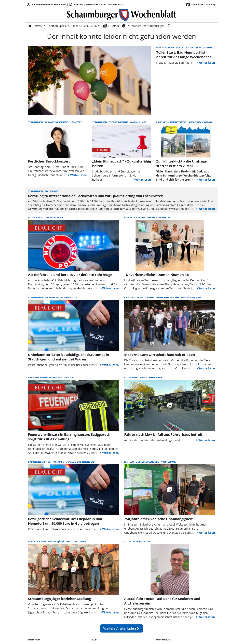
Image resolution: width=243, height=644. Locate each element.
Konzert (77, 122)
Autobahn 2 (48, 218)
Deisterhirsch (149, 218)
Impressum (92, 5)
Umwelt (68, 377)
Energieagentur (119, 122)
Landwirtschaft (191, 297)
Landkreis (163, 122)
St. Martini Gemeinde (57, 122)
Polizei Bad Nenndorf (82, 462)
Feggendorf (132, 218)
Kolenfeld (131, 377)
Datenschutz (115, 5)
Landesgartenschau (189, 48)
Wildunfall (82, 542)
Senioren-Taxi (143, 542)
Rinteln (129, 462)
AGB (103, 5)
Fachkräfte (52, 191)
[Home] (31, 26)
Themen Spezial (57, 26)
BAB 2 (60, 218)
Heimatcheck (178, 122)
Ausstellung (169, 462)
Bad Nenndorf (166, 48)
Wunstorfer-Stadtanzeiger (148, 26)
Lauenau (34, 218)
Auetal (129, 542)
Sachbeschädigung (56, 297)
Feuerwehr (56, 377)
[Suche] (169, 26)
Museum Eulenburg (148, 462)
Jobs (76, 26)
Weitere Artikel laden (122, 628)
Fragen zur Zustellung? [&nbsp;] (201, 5)
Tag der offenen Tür (167, 297)
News (38, 26)
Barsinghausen (38, 377)
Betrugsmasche (57, 462)
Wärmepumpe (138, 122)
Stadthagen (36, 122)
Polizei (73, 297)
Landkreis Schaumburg (139, 297)
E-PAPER (111, 26)
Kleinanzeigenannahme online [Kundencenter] (46, 5)
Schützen (165, 218)
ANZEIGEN (91, 26)
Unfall (143, 377)
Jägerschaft (66, 542)
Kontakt (76, 5)
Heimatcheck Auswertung (203, 122)
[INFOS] (124, 26)
